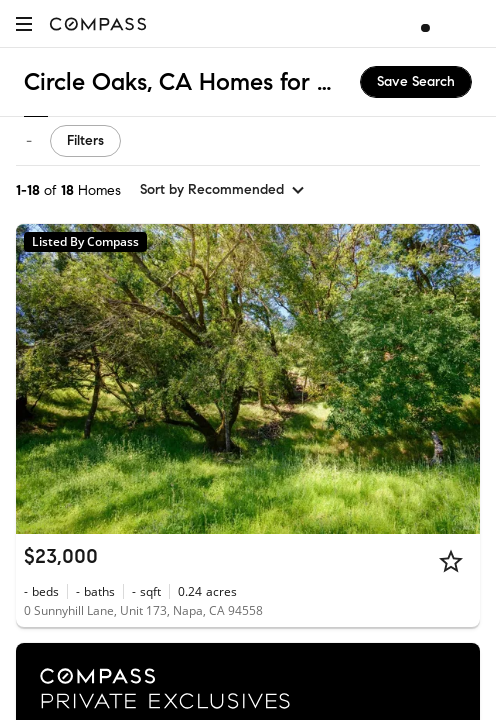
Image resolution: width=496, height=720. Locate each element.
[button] (24, 23)
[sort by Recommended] (223, 190)
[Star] (451, 561)
